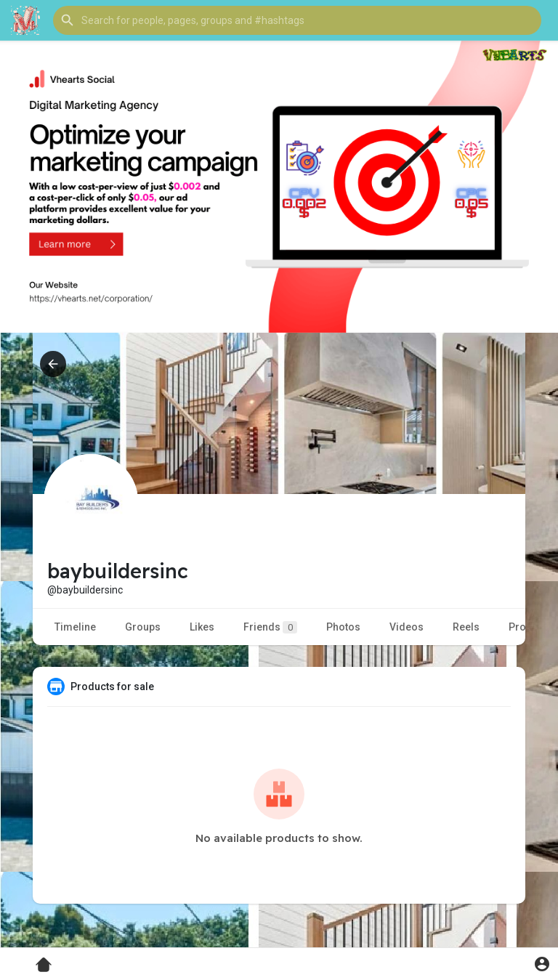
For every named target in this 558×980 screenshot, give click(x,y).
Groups (143, 627)
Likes (202, 627)
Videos (407, 627)
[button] (297, 20)
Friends (270, 627)
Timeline (75, 627)
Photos (343, 627)
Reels (466, 627)
